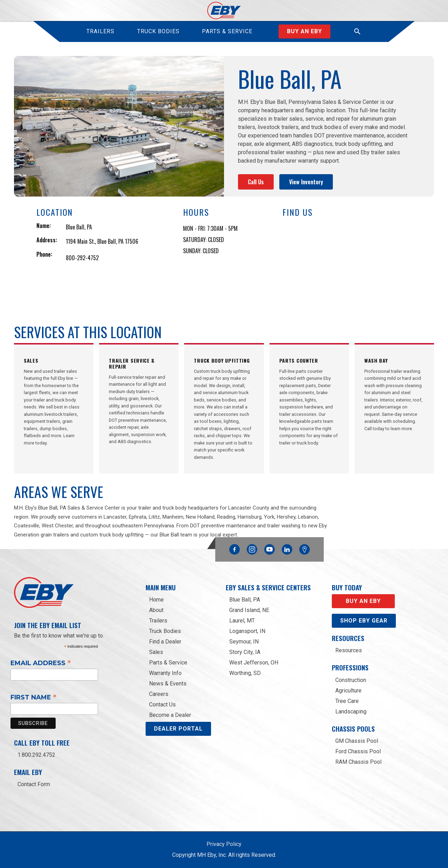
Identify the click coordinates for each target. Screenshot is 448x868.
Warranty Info (165, 673)
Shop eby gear (364, 621)
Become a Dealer (170, 715)
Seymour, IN (244, 642)
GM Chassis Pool (357, 741)
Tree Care (347, 701)
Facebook (234, 548)
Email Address (41, 663)
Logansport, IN (247, 631)
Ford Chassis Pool (358, 751)
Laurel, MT (242, 621)
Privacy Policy (224, 844)
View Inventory (306, 182)
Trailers (158, 621)
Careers (159, 694)
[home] (224, 10)
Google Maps (304, 549)
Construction (351, 680)
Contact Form (34, 784)
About (156, 610)
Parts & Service (168, 663)
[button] (357, 31)
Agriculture (348, 691)
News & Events (168, 684)
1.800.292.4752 (36, 755)
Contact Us (162, 705)
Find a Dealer (165, 642)
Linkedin (287, 548)
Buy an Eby (304, 31)
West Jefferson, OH (254, 663)
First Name (34, 697)
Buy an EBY (363, 601)
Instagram (252, 548)
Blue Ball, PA (245, 600)
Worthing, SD (245, 673)
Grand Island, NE (249, 610)
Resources (349, 650)
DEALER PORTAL (178, 729)
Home (156, 600)
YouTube (269, 548)
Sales (156, 652)
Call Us (256, 182)
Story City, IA (245, 652)
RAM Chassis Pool (358, 762)
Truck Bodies (165, 631)
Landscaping (351, 712)
